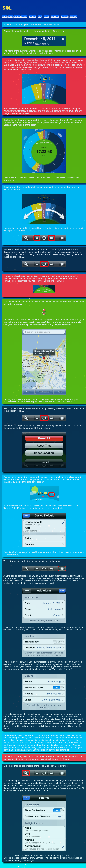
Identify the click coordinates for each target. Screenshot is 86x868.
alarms (64, 17)
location (33, 17)
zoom (17, 17)
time (10, 17)
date (5, 17)
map (40, 17)
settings (73, 17)
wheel (24, 17)
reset (46, 17)
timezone (55, 17)
